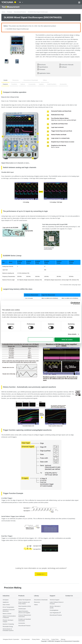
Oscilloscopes (22, 609)
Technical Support (55, 600)
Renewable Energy (8, 627)
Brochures (42, 65)
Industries (6, 596)
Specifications (44, 67)
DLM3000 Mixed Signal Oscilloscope (18, 29)
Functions (14, 84)
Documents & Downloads (31, 80)
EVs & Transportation (8, 607)
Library (36, 596)
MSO (37, 178)
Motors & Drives (7, 614)
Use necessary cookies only (41, 340)
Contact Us (41, 574)
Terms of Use (46, 639)
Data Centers (6, 605)
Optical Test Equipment (25, 600)
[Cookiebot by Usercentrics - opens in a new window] (72, 303)
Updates (41, 84)
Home (4, 12)
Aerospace (6, 600)
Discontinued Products (20, 12)
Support (52, 596)
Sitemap (63, 639)
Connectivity (32, 84)
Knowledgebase (54, 610)
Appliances (6, 602)
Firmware (42, 69)
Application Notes (45, 73)
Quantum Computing (8, 624)
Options (23, 84)
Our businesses (26, 639)
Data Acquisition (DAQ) (25, 606)
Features (5, 84)
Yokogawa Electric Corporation (11, 639)
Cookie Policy (55, 639)
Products (10, 12)
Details (6, 80)
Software (64, 67)
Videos (45, 80)
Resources (16, 80)
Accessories (63, 84)
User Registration (54, 613)
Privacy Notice (36, 639)
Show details (72, 334)
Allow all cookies (67, 340)
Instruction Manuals (67, 65)
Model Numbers (52, 84)
